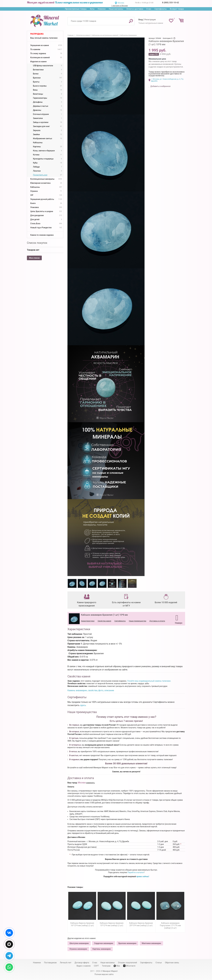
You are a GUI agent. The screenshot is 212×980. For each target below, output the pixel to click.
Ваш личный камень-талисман (44, 38)
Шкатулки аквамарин (79, 943)
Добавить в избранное (160, 86)
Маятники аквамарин (151, 943)
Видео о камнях (84, 966)
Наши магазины (116, 9)
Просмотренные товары (76, 9)
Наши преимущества (138, 621)
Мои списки (34, 258)
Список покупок (37, 243)
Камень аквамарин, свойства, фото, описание (91, 690)
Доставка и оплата (157, 621)
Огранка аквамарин (78, 949)
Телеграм (106, 966)
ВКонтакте (129, 966)
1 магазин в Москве (120, 6)
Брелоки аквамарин (127, 943)
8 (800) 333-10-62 (170, 3)
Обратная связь (172, 963)
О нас (149, 9)
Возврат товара (177, 9)
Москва (121, 3)
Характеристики (88, 621)
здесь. (83, 705)
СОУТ (96, 966)
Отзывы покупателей (127, 963)
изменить (90, 783)
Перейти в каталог (136, 872)
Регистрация (150, 20)
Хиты (92, 9)
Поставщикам (50, 963)
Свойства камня (104, 621)
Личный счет (66, 963)
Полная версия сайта (104, 974)
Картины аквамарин (102, 949)
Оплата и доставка (135, 9)
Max (117, 966)
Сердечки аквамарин (104, 943)
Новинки (102, 9)
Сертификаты (161, 9)
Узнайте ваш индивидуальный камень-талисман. (149, 681)
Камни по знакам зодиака (42, 235)
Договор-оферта (82, 963)
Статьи (159, 963)
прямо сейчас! (143, 876)
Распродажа (37, 34)
